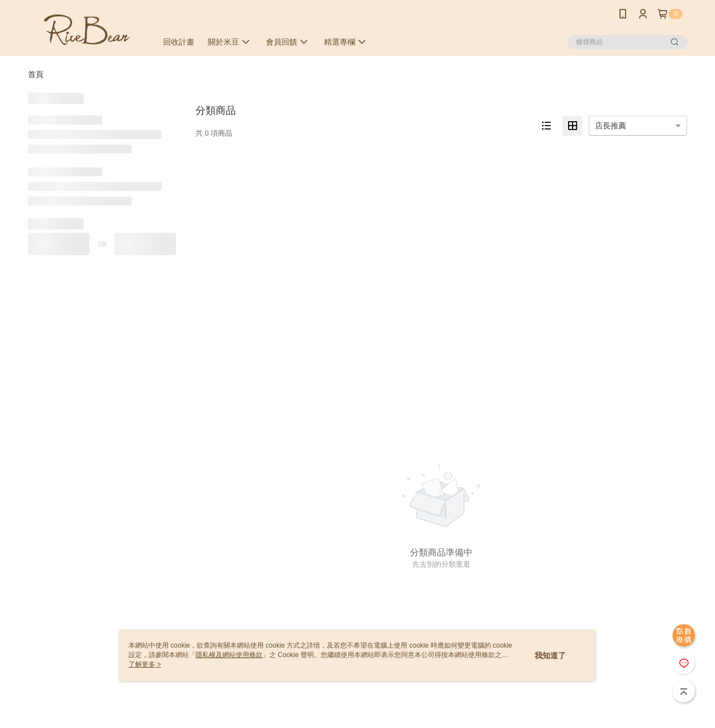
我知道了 (550, 655)
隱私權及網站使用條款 (229, 655)
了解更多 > (145, 664)
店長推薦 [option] (611, 126)
